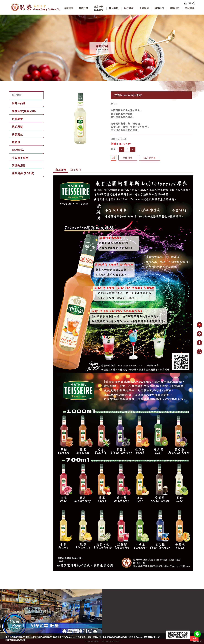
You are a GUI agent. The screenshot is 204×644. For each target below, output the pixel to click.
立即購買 (128, 158)
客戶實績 (129, 8)
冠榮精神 (68, 8)
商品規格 (76, 170)
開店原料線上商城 (99, 8)
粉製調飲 (17, 135)
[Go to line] (197, 634)
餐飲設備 (84, 8)
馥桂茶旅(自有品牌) (24, 111)
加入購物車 (150, 158)
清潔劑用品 (19, 166)
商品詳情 (61, 170)
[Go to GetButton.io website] (197, 641)
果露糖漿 (17, 119)
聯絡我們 (174, 8)
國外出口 (159, 8)
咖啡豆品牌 (19, 103)
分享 (114, 158)
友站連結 (190, 8)
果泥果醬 (17, 127)
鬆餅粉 (16, 142)
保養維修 (144, 8)
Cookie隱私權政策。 (18, 640)
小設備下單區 (20, 158)
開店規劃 (114, 8)
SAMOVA (18, 150)
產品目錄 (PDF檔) (23, 173)
